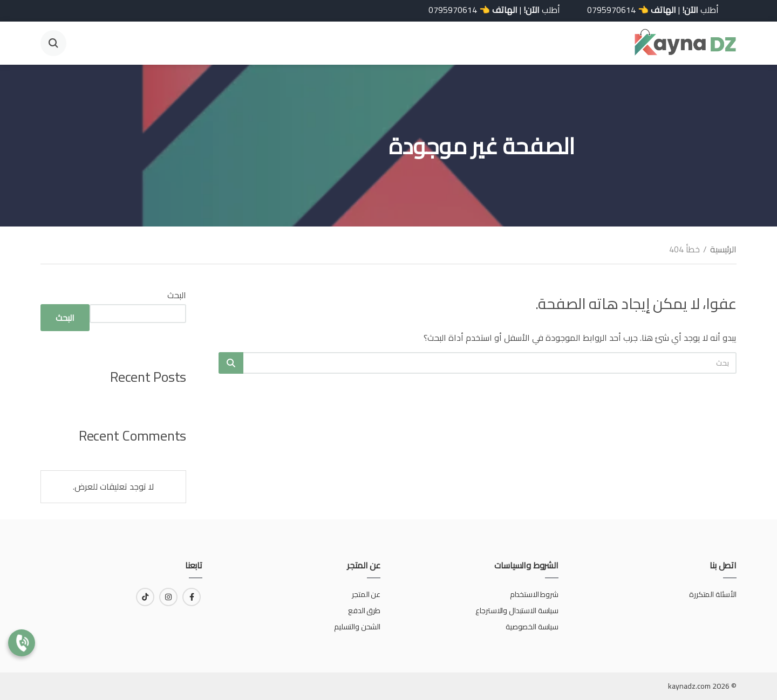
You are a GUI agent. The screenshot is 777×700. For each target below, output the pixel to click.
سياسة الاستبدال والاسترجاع (516, 610)
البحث (177, 295)
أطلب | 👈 (647, 10)
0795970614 (606, 10)
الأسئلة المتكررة (713, 594)
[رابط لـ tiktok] (145, 597)
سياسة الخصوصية (532, 627)
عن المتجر (366, 594)
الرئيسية (723, 249)
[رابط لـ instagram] (168, 597)
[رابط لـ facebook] (192, 597)
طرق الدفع (364, 610)
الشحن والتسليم (357, 627)
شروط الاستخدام (534, 594)
